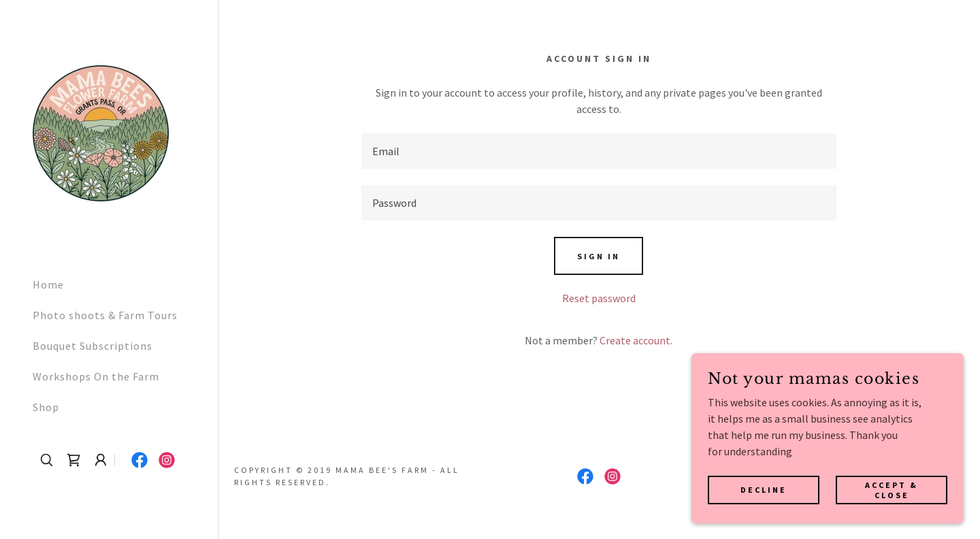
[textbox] (599, 151)
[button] (101, 460)
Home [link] (48, 284)
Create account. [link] (636, 340)
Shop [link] (46, 407)
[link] (101, 132)
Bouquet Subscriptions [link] (93, 346)
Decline (764, 490)
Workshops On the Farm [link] (96, 376)
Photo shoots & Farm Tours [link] (105, 315)
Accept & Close (892, 489)
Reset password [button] (599, 298)
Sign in (599, 256)
